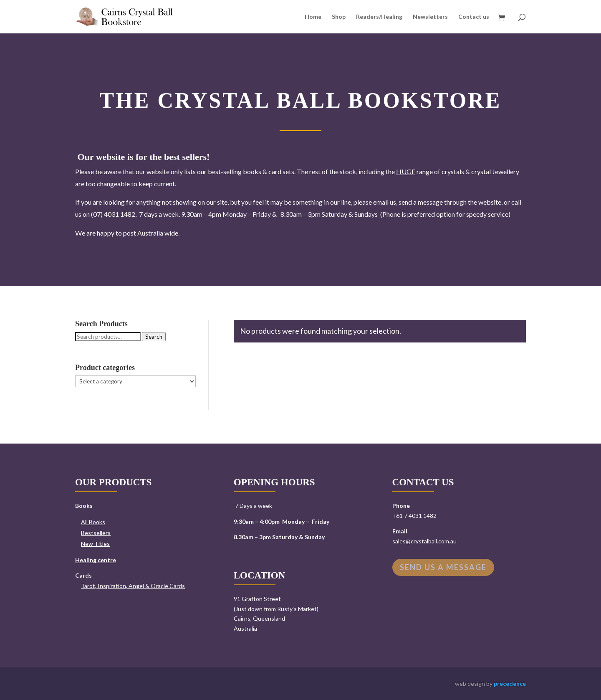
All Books (93, 522)
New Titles (95, 544)
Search (154, 337)
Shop (339, 17)
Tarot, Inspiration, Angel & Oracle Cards (133, 586)
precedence (510, 684)
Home (313, 17)
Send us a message (443, 567)
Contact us (474, 17)
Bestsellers (96, 533)
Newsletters (430, 17)
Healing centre (96, 560)
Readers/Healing (379, 17)
